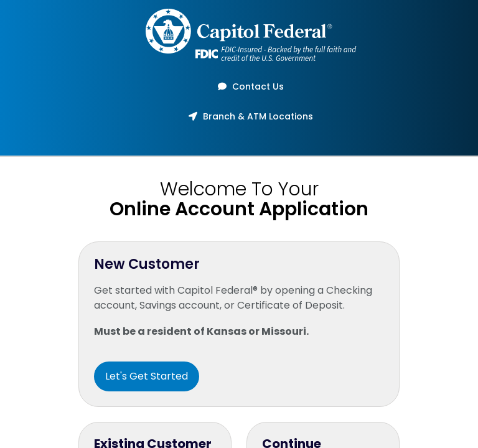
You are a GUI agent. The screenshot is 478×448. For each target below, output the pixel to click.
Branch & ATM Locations (246, 116)
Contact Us (246, 86)
